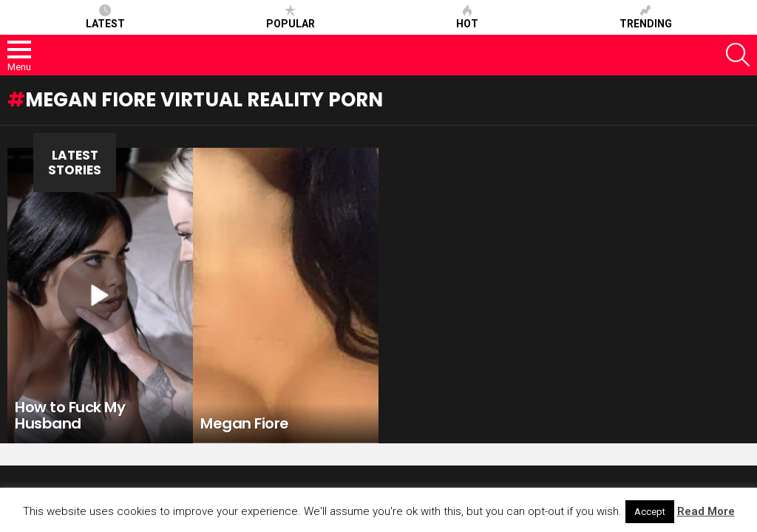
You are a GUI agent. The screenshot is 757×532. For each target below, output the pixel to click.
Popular (291, 17)
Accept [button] (650, 512)
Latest (105, 17)
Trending (646, 17)
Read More (706, 511)
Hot (467, 17)
